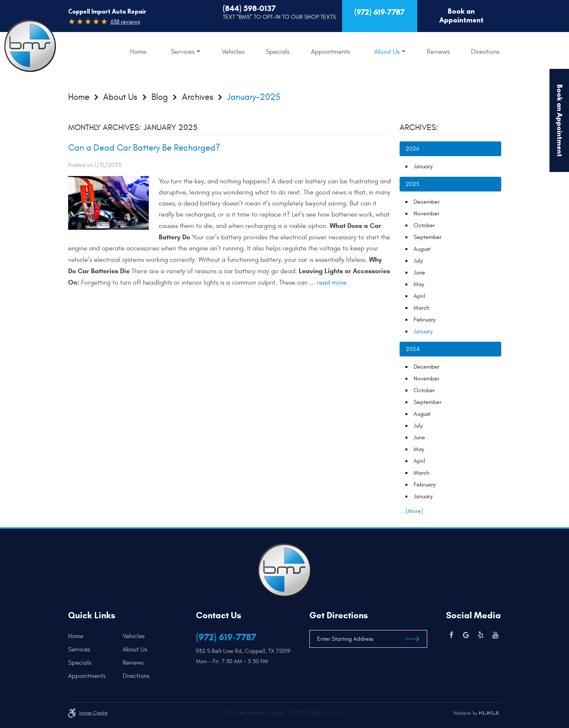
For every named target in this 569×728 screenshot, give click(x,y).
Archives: (419, 127)
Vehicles (233, 52)
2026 (412, 149)
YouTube (495, 635)
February (425, 320)
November (426, 214)
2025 (412, 184)
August (422, 249)
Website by (476, 713)
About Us (387, 52)
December (427, 202)
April (419, 296)
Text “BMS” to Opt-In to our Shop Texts (279, 17)
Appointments (330, 52)
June (419, 272)
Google (466, 635)
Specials (278, 52)
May (419, 284)
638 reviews (125, 22)
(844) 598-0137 (249, 8)
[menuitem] (138, 52)
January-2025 (254, 97)
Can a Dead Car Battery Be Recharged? (144, 148)
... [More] (411, 511)
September (428, 237)
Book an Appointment (461, 16)
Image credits (93, 713)
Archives (198, 97)
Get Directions (339, 615)
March (422, 308)
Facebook (451, 635)
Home (138, 52)
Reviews (438, 52)
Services (183, 52)
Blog (160, 97)
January (423, 166)
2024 (413, 349)
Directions (485, 52)
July (418, 261)
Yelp (481, 635)
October (424, 225)
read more (332, 283)
